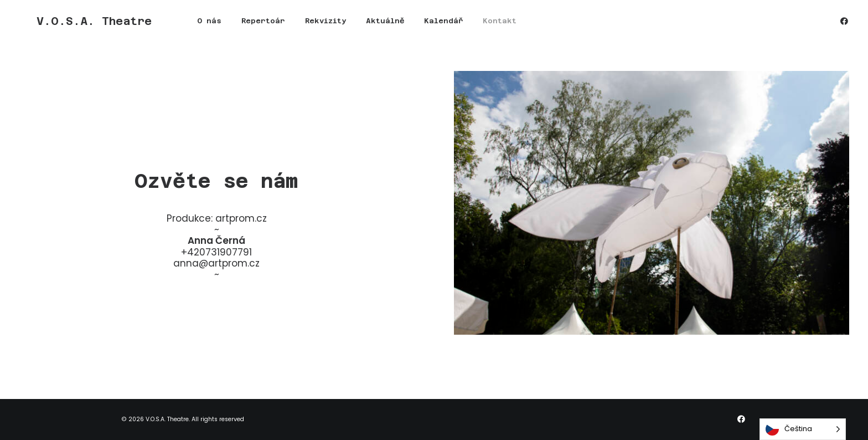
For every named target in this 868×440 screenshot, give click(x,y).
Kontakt (464, 26)
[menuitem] (174, 25)
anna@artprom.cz (216, 263)
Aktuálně (350, 26)
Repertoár (228, 26)
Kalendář (408, 26)
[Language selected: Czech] (803, 429)
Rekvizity (290, 26)
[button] (844, 25)
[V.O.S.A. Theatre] (76, 25)
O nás (174, 26)
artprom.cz (241, 218)
